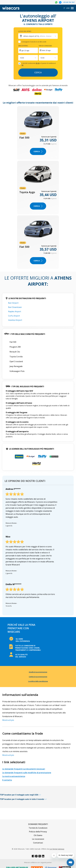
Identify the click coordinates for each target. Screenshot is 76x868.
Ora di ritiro (23, 46)
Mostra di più (8, 720)
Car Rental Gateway (57, 849)
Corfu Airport (14, 316)
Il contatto (7, 780)
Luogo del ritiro (25, 31)
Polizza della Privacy (38, 832)
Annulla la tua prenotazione (38, 672)
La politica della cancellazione (38, 681)
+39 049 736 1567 (69, 2)
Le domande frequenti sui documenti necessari (24, 769)
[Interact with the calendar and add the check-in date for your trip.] (28, 50)
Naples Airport (15, 311)
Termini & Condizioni (38, 828)
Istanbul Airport (15, 320)
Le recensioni (38, 839)
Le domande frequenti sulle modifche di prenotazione (27, 773)
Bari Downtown (15, 307)
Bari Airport (13, 303)
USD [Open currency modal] (68, 8)
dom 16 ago (46, 50)
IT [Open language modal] (64, 8)
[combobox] (20, 58)
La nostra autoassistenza (14, 776)
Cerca (38, 73)
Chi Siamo (38, 835)
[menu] (72, 8)
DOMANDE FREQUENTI (38, 824)
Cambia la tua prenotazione (38, 677)
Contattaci (38, 843)
